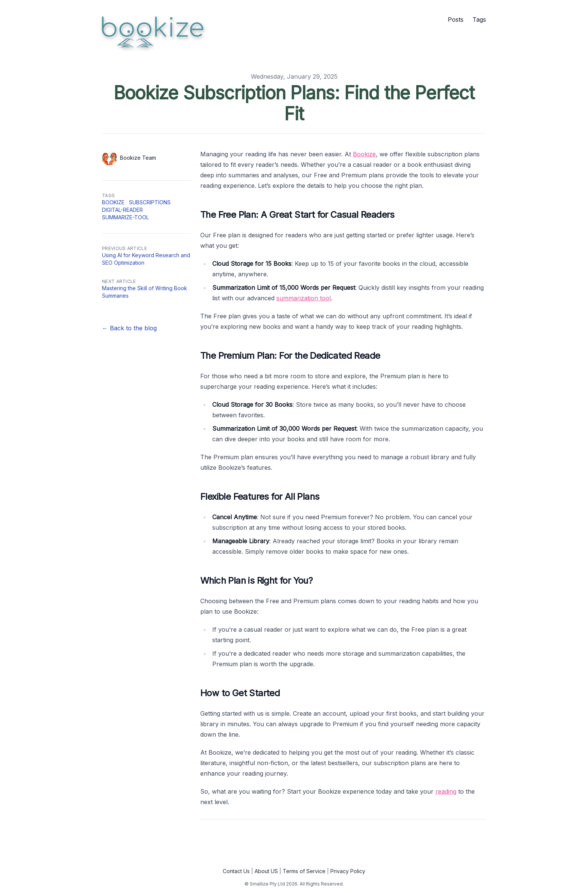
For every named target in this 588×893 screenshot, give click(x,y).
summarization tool (304, 298)
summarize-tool (125, 217)
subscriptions (150, 202)
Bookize (364, 154)
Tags (479, 19)
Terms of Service (304, 871)
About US (266, 871)
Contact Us (236, 871)
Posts (456, 19)
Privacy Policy (348, 871)
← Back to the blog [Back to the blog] (129, 328)
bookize (113, 202)
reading (446, 791)
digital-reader (122, 210)
